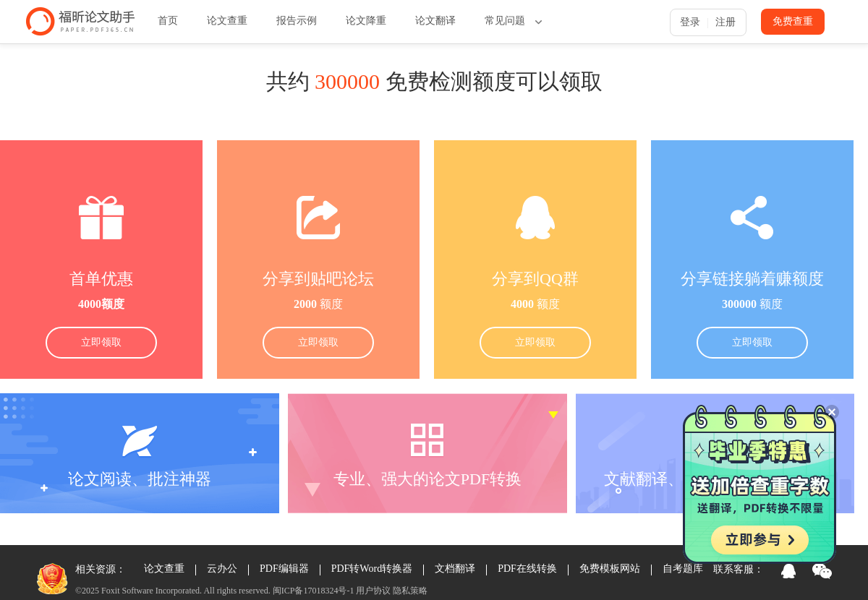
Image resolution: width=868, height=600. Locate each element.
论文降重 (366, 21)
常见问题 (505, 21)
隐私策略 (410, 591)
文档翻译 (455, 569)
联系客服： (739, 569)
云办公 (222, 569)
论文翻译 (435, 21)
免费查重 (793, 21)
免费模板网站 (610, 569)
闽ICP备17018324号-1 (314, 591)
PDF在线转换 (527, 569)
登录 (690, 22)
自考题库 (683, 569)
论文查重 (227, 21)
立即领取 (101, 342)
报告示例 (297, 21)
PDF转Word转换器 (372, 569)
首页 (168, 21)
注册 (726, 22)
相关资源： (101, 569)
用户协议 (373, 591)
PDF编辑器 (284, 569)
